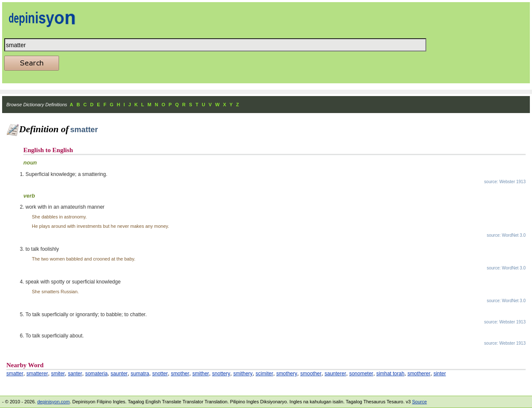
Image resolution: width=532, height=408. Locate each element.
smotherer (419, 374)
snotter (160, 374)
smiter (58, 374)
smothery (287, 374)
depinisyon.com (53, 402)
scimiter (264, 374)
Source (419, 402)
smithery (243, 374)
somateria (97, 374)
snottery (221, 374)
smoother (311, 374)
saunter (119, 374)
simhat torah (390, 374)
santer (75, 374)
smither (201, 374)
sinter (440, 374)
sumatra (140, 374)
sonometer (361, 374)
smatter (15, 374)
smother (180, 374)
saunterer (335, 374)
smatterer (37, 374)
